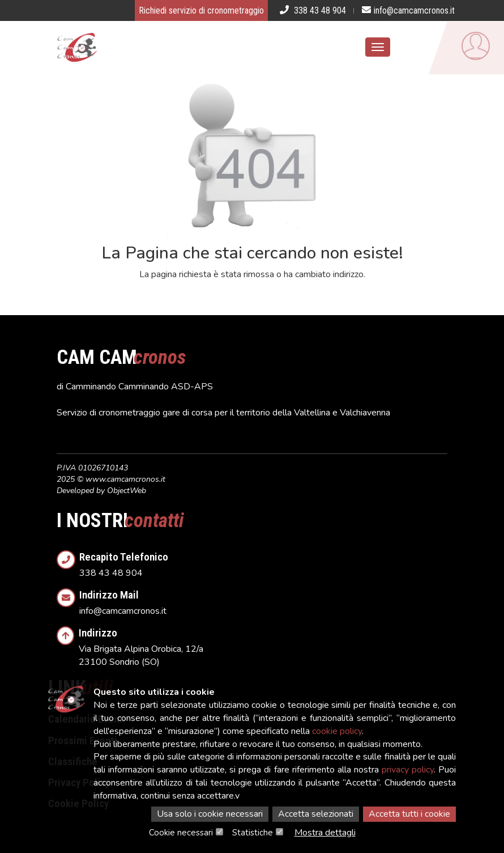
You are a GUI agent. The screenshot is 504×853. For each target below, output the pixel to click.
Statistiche (253, 833)
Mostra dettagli (325, 833)
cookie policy (337, 731)
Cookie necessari (181, 833)
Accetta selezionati (316, 814)
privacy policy (408, 770)
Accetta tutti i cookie (409, 814)
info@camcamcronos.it (263, 599)
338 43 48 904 (263, 561)
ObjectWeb (127, 491)
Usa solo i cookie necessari (210, 814)
